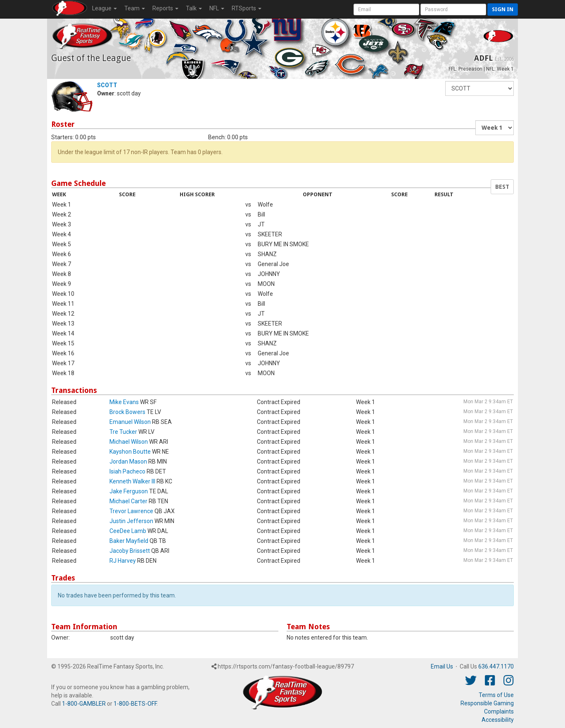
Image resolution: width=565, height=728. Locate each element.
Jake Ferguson (129, 491)
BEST (502, 187)
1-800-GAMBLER (84, 704)
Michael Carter (128, 501)
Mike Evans (124, 402)
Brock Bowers (127, 412)
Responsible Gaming (487, 703)
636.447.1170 (496, 666)
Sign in (503, 9)
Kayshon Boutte (130, 452)
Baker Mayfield (129, 541)
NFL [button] (217, 8)
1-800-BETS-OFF (135, 704)
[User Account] (386, 10)
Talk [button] (194, 8)
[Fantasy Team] (480, 88)
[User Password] (453, 10)
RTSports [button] (247, 8)
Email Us (442, 666)
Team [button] (135, 8)
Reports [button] (165, 8)
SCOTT (107, 85)
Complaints (499, 711)
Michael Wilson (129, 442)
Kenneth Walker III (132, 481)
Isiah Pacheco (127, 471)
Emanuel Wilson (130, 422)
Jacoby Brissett (130, 551)
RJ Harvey (123, 561)
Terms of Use (496, 695)
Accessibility (498, 720)
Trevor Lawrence (131, 511)
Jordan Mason (128, 462)
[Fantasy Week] (495, 128)
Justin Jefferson (131, 521)
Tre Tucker (123, 432)
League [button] (104, 8)
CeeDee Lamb (128, 531)
